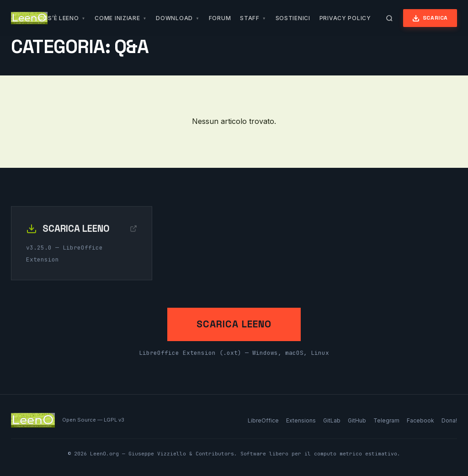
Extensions (301, 420)
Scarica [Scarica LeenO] (430, 18)
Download (174, 18)
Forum (220, 18)
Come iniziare (117, 18)
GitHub (357, 420)
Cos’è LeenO (59, 18)
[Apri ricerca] (389, 18)
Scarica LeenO (234, 324)
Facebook (420, 420)
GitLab (332, 420)
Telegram (386, 420)
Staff (250, 18)
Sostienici (293, 18)
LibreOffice (263, 420)
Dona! (449, 420)
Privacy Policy (345, 18)
